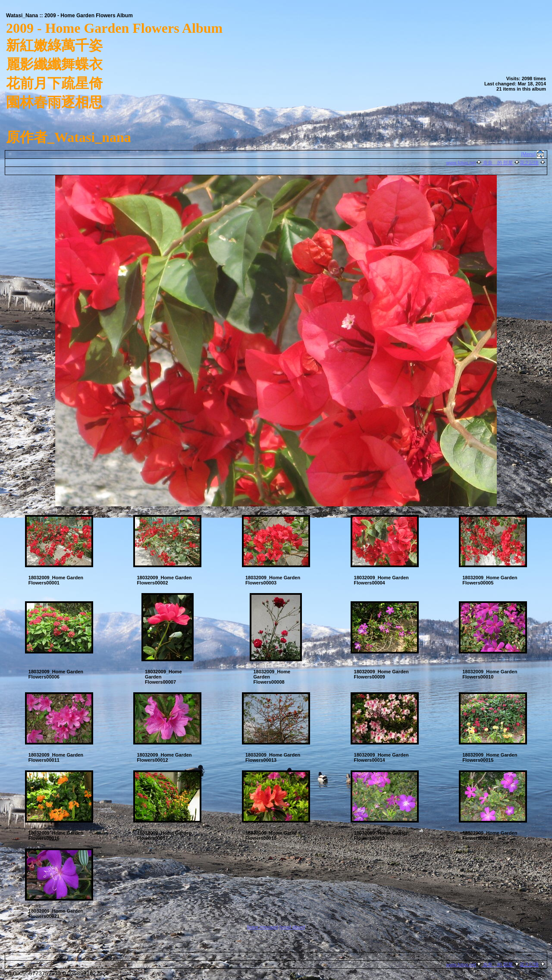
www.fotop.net (461, 163)
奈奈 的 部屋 (498, 163)
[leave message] (262, 927)
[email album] (292, 927)
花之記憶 (529, 163)
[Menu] (529, 154)
